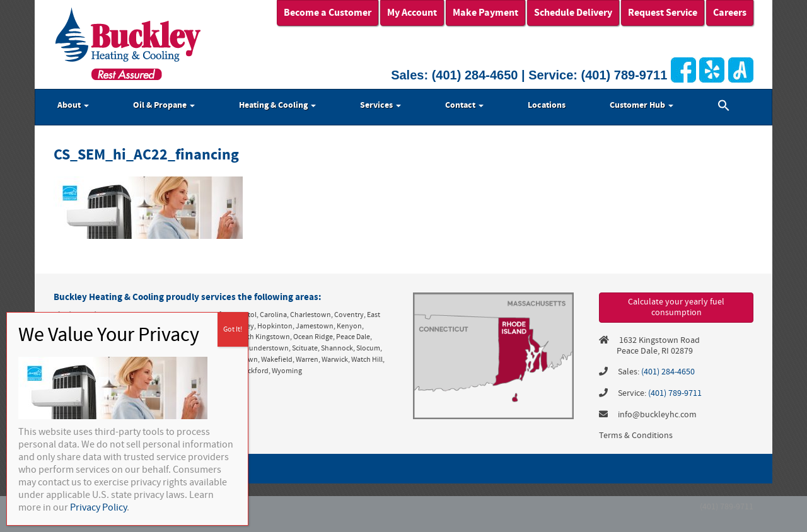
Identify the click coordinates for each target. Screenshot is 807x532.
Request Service (663, 13)
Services (380, 105)
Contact (464, 105)
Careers (730, 13)
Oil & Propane (164, 105)
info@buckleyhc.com (657, 415)
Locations (547, 105)
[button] (724, 107)
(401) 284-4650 (475, 75)
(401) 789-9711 (624, 75)
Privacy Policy (98, 507)
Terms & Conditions (636, 436)
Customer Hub (642, 105)
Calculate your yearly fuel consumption (676, 307)
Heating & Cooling (277, 105)
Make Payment (485, 13)
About (73, 105)
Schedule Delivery (573, 13)
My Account (412, 13)
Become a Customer (328, 13)
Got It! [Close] (233, 329)
